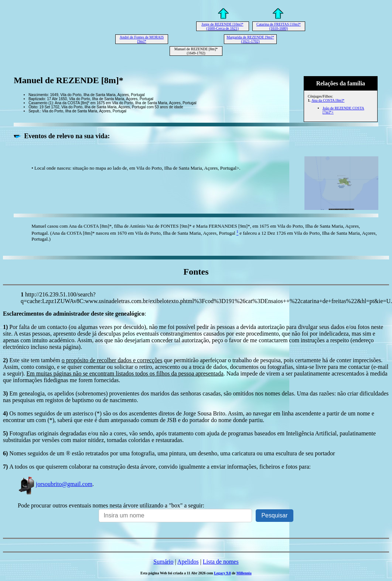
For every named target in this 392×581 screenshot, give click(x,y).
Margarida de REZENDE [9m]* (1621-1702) (250, 39)
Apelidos (188, 562)
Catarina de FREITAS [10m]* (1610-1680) (279, 26)
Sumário (163, 562)
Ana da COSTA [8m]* (328, 100)
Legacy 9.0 (222, 573)
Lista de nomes (221, 562)
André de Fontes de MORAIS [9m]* (142, 39)
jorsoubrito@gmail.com (55, 484)
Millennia (244, 573)
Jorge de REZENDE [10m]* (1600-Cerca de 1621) (222, 26)
